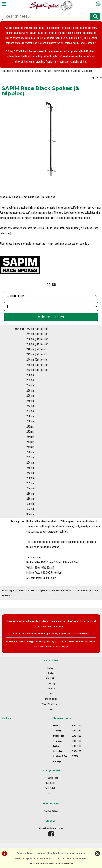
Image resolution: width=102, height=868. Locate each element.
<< (91, 78)
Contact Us (51, 688)
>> (101, 78)
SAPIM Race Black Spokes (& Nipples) (73, 71)
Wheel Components (23, 71)
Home (51, 709)
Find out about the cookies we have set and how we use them (51, 863)
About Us (51, 694)
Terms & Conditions (51, 699)
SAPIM (38, 71)
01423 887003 (52, 811)
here (47, 218)
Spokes (48, 71)
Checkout (51, 673)
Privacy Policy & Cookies (51, 704)
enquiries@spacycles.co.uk (52, 828)
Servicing (51, 683)
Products (7, 71)
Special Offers (51, 678)
